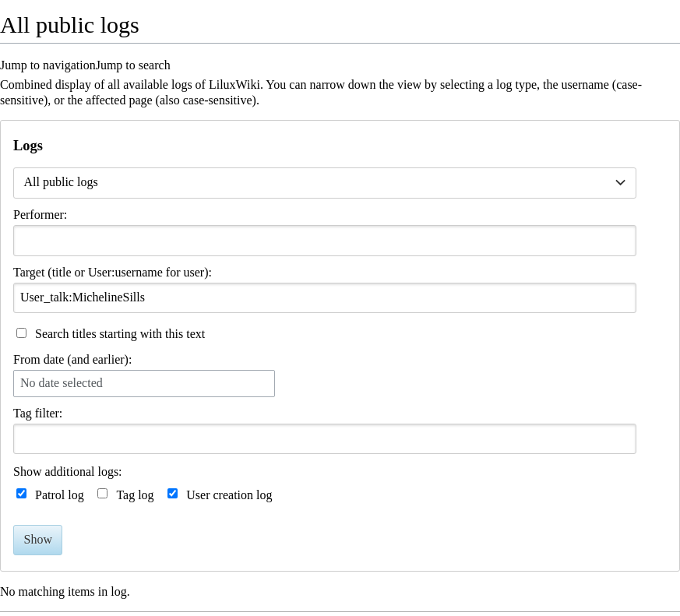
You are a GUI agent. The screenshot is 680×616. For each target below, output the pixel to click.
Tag (23, 413)
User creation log (229, 495)
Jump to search (133, 65)
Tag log (135, 495)
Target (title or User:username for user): (113, 272)
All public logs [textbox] (61, 182)
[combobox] (325, 183)
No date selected (62, 383)
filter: (38, 413)
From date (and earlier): (72, 359)
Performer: (40, 215)
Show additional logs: (68, 472)
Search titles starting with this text (120, 334)
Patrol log (60, 495)
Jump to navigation (48, 65)
